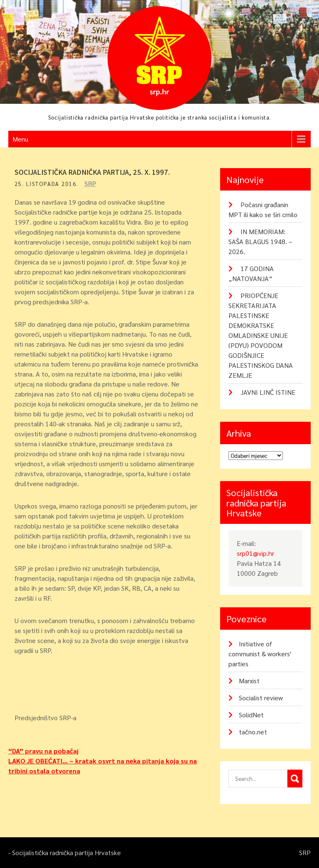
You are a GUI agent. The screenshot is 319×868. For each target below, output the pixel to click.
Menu (20, 139)
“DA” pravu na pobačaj (43, 751)
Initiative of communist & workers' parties (260, 654)
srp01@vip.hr (255, 553)
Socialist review (261, 698)
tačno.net (253, 732)
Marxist (249, 681)
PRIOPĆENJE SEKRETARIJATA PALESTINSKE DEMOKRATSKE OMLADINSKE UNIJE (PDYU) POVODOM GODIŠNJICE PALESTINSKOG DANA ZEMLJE (261, 335)
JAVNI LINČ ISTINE (268, 392)
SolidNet (251, 715)
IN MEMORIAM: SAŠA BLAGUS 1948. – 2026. (260, 241)
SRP (90, 183)
